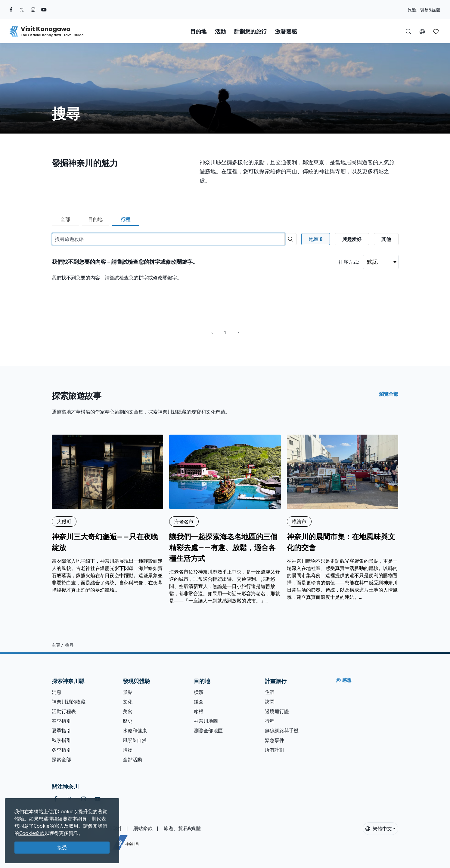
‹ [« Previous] (212, 332)
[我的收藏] (436, 31)
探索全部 (61, 759)
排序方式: (349, 262)
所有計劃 (275, 750)
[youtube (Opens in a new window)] (44, 10)
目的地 (95, 219)
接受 (62, 848)
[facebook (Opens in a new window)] (11, 10)
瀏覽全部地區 (208, 731)
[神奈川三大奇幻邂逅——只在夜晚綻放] (108, 514)
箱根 (199, 711)
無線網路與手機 (282, 731)
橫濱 (199, 692)
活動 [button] (220, 31)
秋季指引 (61, 740)
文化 (128, 702)
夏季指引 (61, 731)
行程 (126, 219)
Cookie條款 (32, 833)
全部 (65, 219)
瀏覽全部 (389, 394)
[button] (422, 31)
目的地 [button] (198, 31)
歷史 (128, 721)
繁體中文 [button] (379, 829)
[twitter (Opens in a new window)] (22, 10)
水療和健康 (135, 731)
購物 (128, 750)
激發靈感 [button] (286, 31)
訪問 (270, 702)
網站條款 (143, 828)
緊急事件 (275, 740)
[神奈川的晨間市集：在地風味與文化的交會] (343, 518)
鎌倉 (199, 702)
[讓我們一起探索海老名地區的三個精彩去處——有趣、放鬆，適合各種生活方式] (225, 519)
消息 (57, 692)
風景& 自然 (135, 740)
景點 (128, 692)
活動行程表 (64, 711)
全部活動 (132, 759)
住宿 (270, 692)
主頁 (56, 645)
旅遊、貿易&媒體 (424, 10)
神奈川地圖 (206, 721)
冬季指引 (61, 750)
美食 (128, 711)
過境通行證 (277, 711)
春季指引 (61, 721)
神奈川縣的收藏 (69, 702)
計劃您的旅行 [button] (250, 31)
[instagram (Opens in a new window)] (33, 10)
